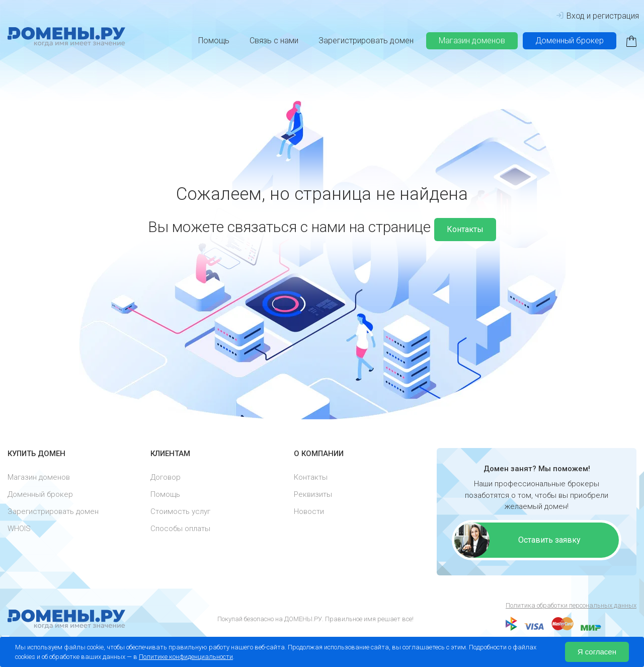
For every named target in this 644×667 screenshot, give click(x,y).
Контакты (465, 229)
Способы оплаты (180, 529)
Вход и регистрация (597, 16)
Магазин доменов (472, 41)
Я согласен (597, 652)
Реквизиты (313, 494)
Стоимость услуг (180, 511)
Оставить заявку (549, 540)
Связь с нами (274, 41)
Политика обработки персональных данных (571, 605)
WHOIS (19, 529)
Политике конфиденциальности (186, 657)
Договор (166, 477)
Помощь (214, 41)
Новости (309, 511)
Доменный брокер (570, 41)
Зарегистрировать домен (366, 41)
